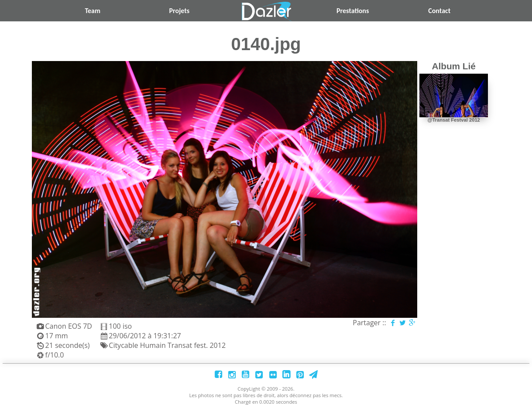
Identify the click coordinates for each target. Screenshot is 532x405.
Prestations (353, 11)
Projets (180, 11)
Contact (439, 11)
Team (93, 11)
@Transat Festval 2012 (453, 120)
